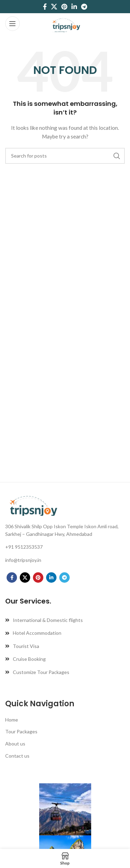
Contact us (17, 756)
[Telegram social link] (84, 7)
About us (15, 744)
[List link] (65, 530)
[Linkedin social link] (74, 7)
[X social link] (54, 7)
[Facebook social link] (45, 7)
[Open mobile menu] (12, 24)
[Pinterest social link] (64, 7)
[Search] (65, 156)
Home (12, 720)
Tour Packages (21, 731)
